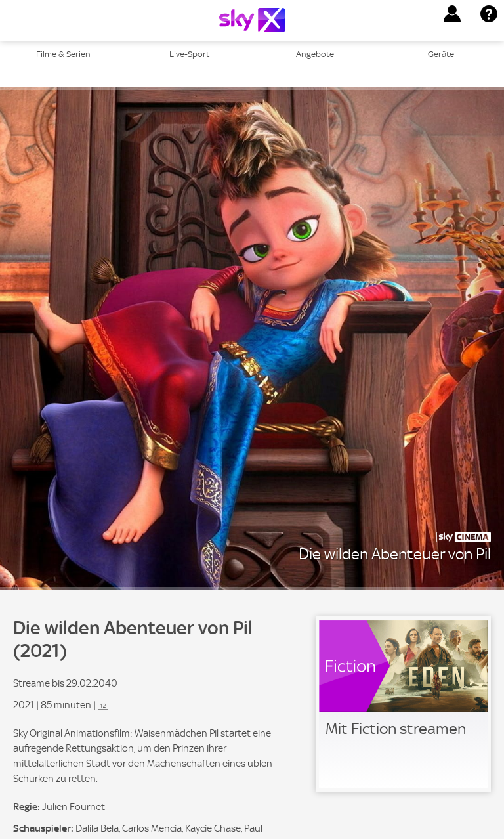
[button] (452, 14)
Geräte (441, 54)
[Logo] (252, 20)
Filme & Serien (63, 54)
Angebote (315, 54)
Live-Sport (189, 54)
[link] (403, 704)
